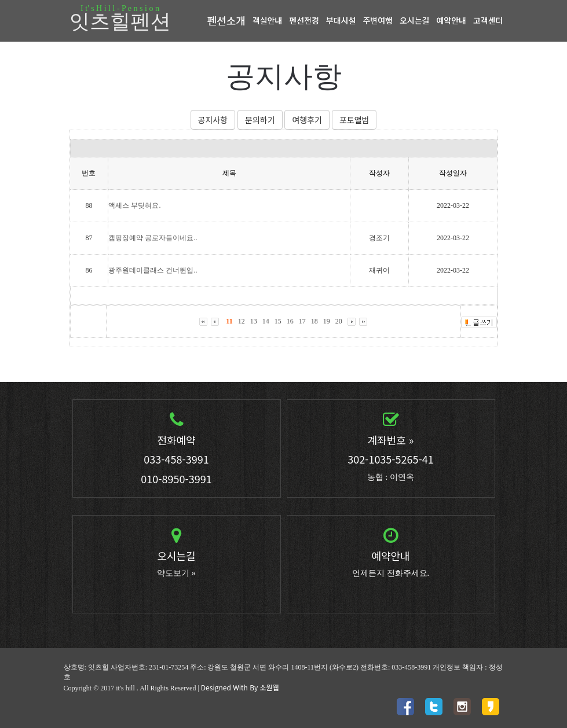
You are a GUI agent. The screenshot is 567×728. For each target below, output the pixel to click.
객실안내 (268, 20)
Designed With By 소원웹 (240, 687)
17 (302, 321)
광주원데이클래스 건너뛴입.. (153, 270)
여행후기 (307, 120)
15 (278, 321)
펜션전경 (304, 20)
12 (242, 321)
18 (314, 321)
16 (290, 321)
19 (327, 321)
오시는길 (415, 20)
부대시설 (341, 20)
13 (254, 321)
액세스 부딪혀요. (134, 205)
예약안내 (451, 20)
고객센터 (488, 20)
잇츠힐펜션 (120, 19)
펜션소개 (226, 20)
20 (339, 321)
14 (266, 321)
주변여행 (378, 20)
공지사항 (213, 120)
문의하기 (260, 120)
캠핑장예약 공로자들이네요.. (153, 238)
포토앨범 (354, 120)
